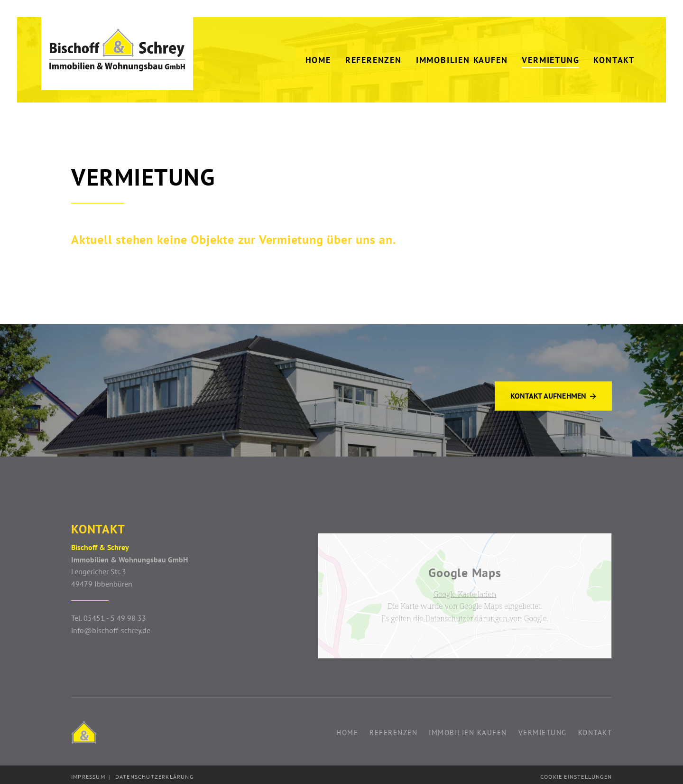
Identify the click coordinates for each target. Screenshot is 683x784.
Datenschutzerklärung (154, 773)
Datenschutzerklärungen (466, 616)
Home (347, 729)
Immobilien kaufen (468, 729)
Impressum (88, 773)
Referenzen (393, 729)
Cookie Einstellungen (576, 773)
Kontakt (595, 729)
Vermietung (543, 729)
